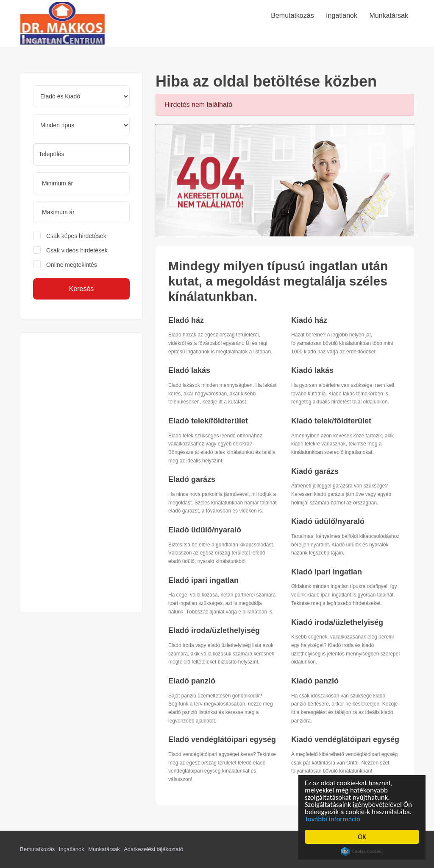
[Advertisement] (81, 473)
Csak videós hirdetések (77, 250)
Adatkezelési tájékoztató (153, 849)
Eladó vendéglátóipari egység (222, 739)
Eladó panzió (192, 681)
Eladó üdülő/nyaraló (205, 530)
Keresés (82, 289)
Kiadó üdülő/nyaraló (328, 521)
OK (362, 837)
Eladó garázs (192, 479)
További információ (332, 819)
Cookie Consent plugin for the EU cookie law (362, 851)
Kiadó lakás (312, 370)
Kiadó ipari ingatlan (327, 572)
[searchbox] (81, 154)
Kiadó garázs (315, 471)
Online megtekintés (72, 265)
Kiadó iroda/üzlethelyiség (337, 622)
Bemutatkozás (37, 849)
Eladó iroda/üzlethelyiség (214, 630)
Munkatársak (104, 849)
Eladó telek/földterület (208, 421)
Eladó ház (186, 320)
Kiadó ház (309, 320)
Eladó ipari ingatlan (203, 580)
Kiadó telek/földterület (331, 421)
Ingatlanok (72, 849)
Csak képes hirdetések (76, 236)
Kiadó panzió (315, 681)
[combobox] (81, 154)
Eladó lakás (189, 370)
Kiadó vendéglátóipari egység (345, 739)
